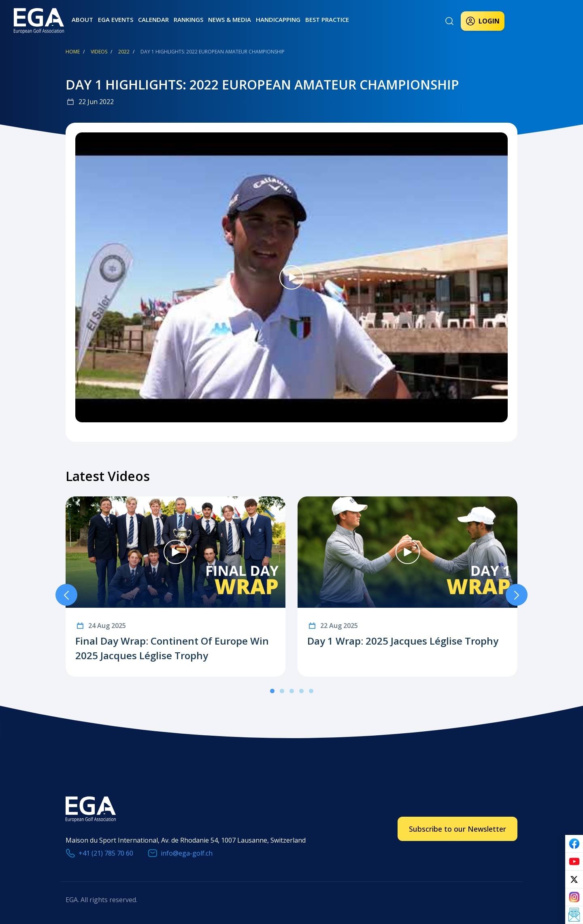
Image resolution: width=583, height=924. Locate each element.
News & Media (230, 19)
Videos (99, 52)
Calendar (153, 19)
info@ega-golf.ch (187, 853)
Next (517, 595)
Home (73, 52)
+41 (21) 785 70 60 (106, 853)
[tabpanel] (176, 587)
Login (483, 21)
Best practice (327, 19)
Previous (66, 595)
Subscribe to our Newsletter (457, 829)
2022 (124, 52)
